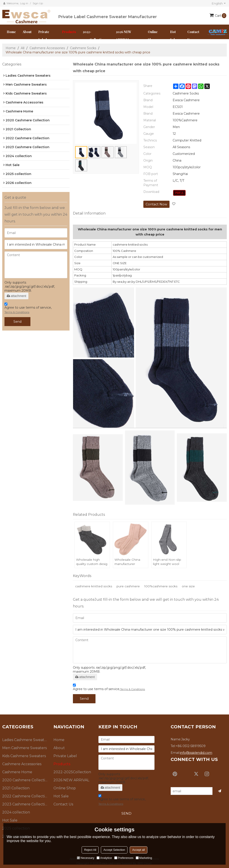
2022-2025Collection (94, 36)
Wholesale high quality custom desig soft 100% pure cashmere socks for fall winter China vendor (92, 562)
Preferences (124, 858)
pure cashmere (129, 586)
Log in (24, 3)
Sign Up (38, 3)
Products (69, 32)
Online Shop (153, 36)
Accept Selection (114, 850)
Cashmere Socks (83, 48)
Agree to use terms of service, (28, 309)
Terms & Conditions (17, 312)
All (23, 48)
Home (11, 32)
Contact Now (156, 204)
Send (17, 322)
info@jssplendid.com (196, 752)
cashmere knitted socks (94, 586)
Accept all (138, 850)
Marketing (144, 858)
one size (190, 586)
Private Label (44, 36)
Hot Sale (173, 36)
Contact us (193, 36)
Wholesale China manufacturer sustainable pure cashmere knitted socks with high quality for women (128, 562)
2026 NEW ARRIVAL (124, 36)
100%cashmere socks (162, 586)
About (27, 32)
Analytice (104, 858)
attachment (16, 296)
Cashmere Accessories (47, 48)
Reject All (90, 850)
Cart (221, 16)
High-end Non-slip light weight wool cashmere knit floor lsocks (168, 562)
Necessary (86, 858)
